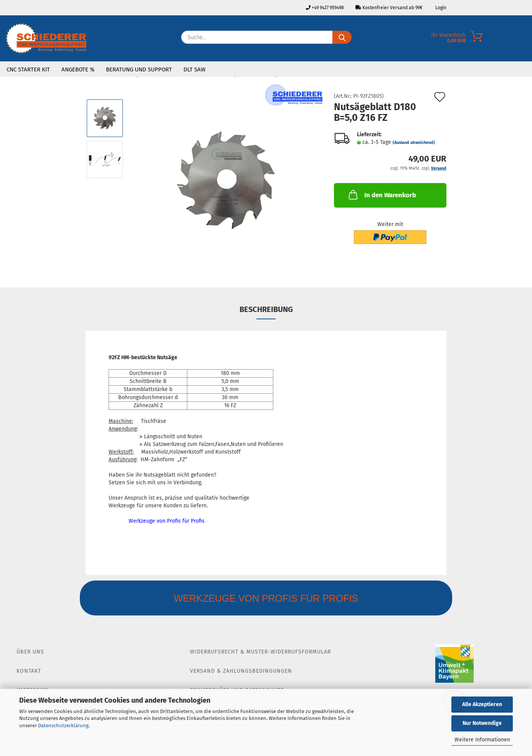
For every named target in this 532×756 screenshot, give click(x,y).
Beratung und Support (139, 69)
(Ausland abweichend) (414, 143)
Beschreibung (266, 309)
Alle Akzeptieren (482, 704)
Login (440, 8)
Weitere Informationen (482, 740)
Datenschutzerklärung (63, 725)
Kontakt (29, 671)
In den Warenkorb (382, 195)
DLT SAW (194, 69)
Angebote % (78, 69)
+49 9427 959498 (325, 8)
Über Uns (30, 652)
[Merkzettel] (526, 39)
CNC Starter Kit (28, 69)
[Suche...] (342, 37)
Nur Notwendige (482, 723)
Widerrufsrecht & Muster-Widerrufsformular (260, 652)
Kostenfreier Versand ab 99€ (389, 8)
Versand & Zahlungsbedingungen (241, 671)
